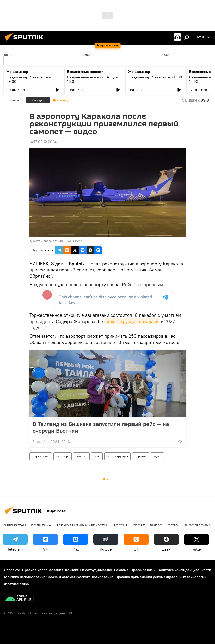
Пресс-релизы (143, 570)
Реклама (121, 570)
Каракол (141, 456)
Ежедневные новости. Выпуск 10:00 (93, 79)
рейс (97, 456)
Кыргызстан (41, 456)
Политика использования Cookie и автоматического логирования (58, 577)
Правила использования (43, 570)
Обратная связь (16, 584)
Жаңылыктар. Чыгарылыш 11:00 (155, 77)
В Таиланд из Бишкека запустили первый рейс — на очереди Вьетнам (101, 427)
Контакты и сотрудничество (89, 570)
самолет (81, 456)
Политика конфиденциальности (184, 570)
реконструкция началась (132, 321)
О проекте (11, 570)
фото (173, 525)
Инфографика (197, 525)
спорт (139, 525)
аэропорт (63, 456)
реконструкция (117, 456)
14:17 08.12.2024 (43, 142)
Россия (121, 525)
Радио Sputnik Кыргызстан (82, 525)
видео (157, 456)
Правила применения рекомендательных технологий (161, 577)
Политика (41, 525)
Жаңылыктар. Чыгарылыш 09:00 (29, 79)
